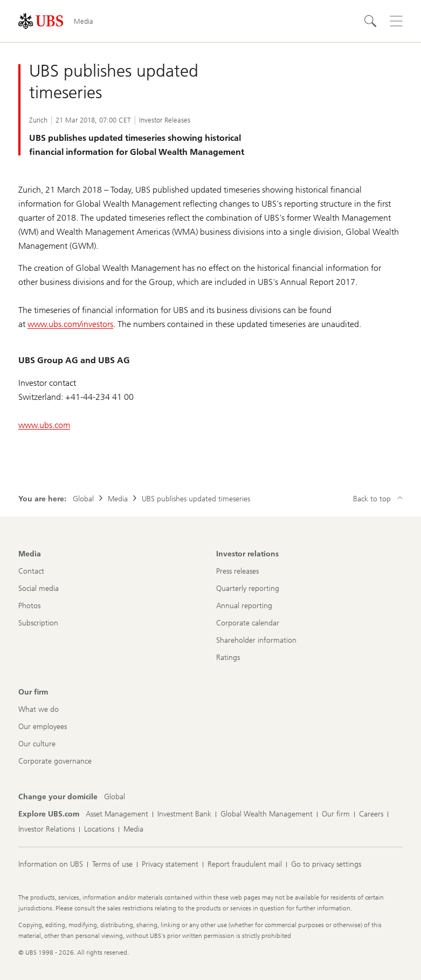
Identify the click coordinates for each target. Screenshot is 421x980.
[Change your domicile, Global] (115, 797)
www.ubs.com (44, 425)
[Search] (370, 21)
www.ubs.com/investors (70, 324)
